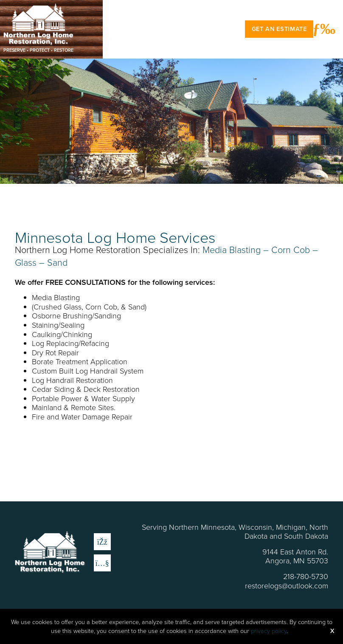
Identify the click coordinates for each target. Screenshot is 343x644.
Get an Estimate (279, 29)
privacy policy (269, 630)
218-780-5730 (306, 576)
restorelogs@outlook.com (287, 585)
